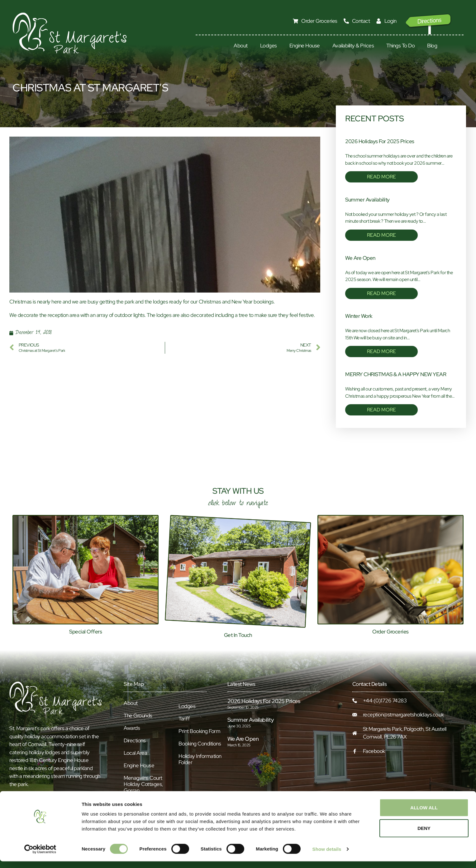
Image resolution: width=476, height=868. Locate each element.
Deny (424, 835)
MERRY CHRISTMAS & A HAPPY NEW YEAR (396, 374)
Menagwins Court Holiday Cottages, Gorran (143, 784)
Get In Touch (238, 635)
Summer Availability (367, 200)
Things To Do (400, 46)
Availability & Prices (353, 46)
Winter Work (359, 316)
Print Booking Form (199, 731)
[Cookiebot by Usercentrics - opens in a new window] (40, 856)
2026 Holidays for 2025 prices (380, 141)
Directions (135, 740)
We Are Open (360, 258)
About (241, 46)
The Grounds (138, 715)
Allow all (424, 814)
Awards (132, 728)
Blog (432, 46)
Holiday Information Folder (200, 759)
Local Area (135, 753)
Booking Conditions (200, 744)
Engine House (305, 46)
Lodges (269, 46)
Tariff (184, 719)
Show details (327, 856)
